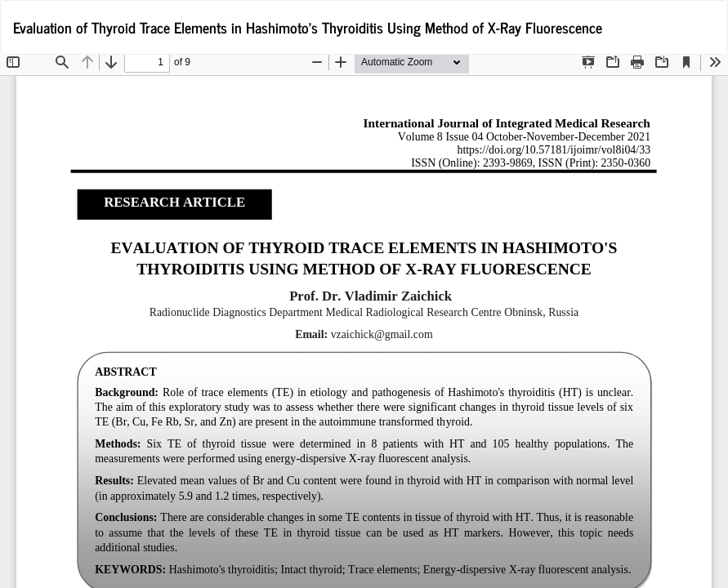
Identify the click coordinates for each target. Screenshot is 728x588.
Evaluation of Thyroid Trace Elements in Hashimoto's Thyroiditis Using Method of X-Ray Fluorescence (308, 27)
